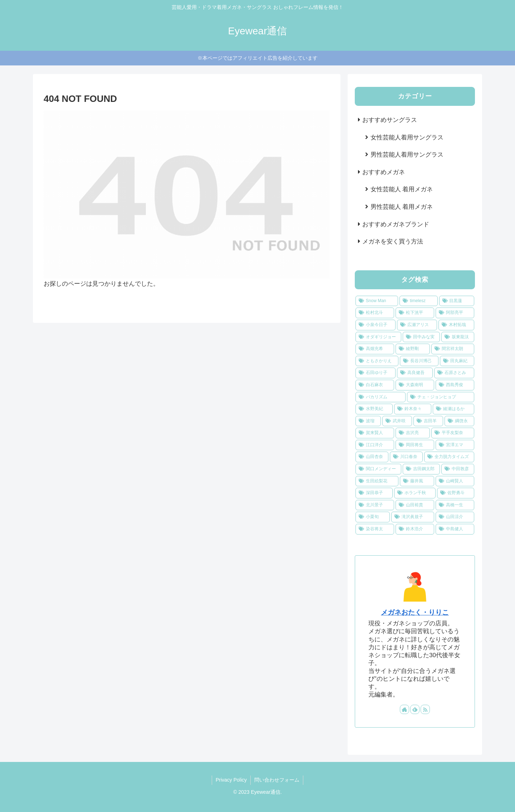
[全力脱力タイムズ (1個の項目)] (449, 457)
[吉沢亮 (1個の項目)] (413, 433)
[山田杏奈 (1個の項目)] (372, 457)
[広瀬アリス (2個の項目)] (417, 325)
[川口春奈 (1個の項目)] (406, 457)
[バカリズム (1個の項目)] (381, 397)
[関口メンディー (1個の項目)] (378, 469)
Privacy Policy (231, 780)
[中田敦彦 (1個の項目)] (458, 469)
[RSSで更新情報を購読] (425, 709)
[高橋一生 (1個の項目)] (455, 505)
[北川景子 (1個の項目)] (375, 505)
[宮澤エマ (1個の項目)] (455, 445)
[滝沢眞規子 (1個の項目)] (413, 517)
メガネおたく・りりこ (415, 612)
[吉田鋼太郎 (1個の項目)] (421, 469)
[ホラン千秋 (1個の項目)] (415, 493)
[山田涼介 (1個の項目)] (455, 517)
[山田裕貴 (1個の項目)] (415, 505)
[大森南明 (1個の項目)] (415, 385)
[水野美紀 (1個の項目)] (374, 409)
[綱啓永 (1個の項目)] (459, 421)
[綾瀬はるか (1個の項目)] (453, 409)
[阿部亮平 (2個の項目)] (455, 313)
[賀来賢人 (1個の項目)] (375, 433)
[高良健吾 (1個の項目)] (415, 373)
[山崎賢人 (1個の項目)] (455, 481)
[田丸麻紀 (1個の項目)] (457, 361)
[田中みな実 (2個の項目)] (421, 337)
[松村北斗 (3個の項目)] (375, 313)
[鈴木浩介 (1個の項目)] (415, 529)
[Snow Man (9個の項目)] (377, 301)
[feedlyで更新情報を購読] (415, 709)
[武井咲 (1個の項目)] (397, 421)
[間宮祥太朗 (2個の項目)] (453, 349)
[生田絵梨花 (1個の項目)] (377, 481)
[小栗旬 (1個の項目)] (373, 517)
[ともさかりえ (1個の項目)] (377, 361)
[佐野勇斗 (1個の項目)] (456, 493)
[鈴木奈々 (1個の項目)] (413, 409)
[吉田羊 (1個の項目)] (428, 421)
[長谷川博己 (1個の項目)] (419, 361)
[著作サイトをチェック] (404, 709)
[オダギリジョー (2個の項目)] (378, 337)
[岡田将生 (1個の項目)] (415, 445)
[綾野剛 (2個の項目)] (413, 349)
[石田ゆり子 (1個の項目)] (376, 373)
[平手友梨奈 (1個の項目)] (453, 433)
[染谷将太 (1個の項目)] (375, 529)
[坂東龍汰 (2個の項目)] (458, 337)
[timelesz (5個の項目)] (418, 301)
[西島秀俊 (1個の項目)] (455, 385)
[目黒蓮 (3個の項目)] (457, 301)
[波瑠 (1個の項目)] (368, 421)
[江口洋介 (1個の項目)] (375, 445)
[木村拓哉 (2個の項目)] (456, 325)
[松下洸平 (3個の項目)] (415, 313)
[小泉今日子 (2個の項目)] (376, 325)
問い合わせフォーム (277, 780)
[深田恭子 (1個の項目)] (374, 493)
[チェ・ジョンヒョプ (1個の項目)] (441, 397)
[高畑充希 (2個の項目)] (375, 349)
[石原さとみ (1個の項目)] (454, 373)
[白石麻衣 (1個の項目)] (375, 385)
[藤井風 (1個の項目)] (417, 481)
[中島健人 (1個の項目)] (455, 529)
